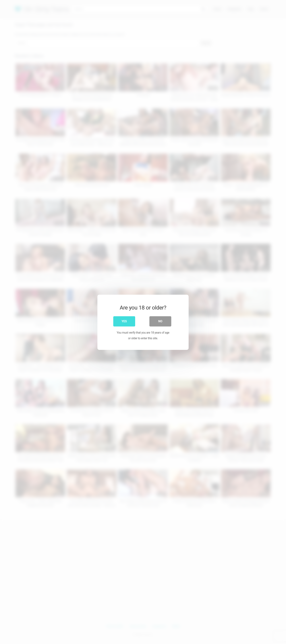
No (160, 321)
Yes (124, 321)
